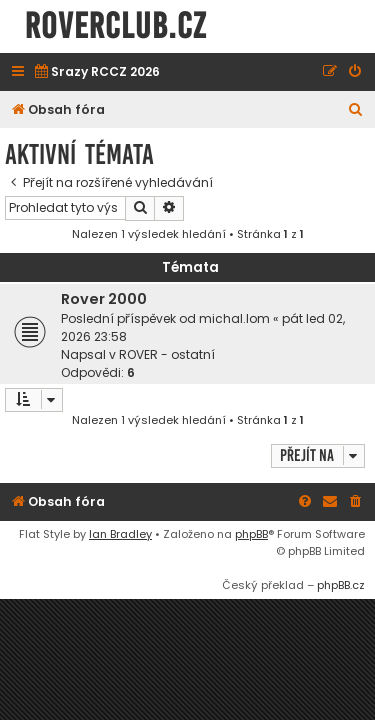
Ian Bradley (120, 534)
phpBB (251, 534)
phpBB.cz (341, 585)
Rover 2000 (104, 299)
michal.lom (234, 318)
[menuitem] (96, 72)
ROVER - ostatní (167, 354)
